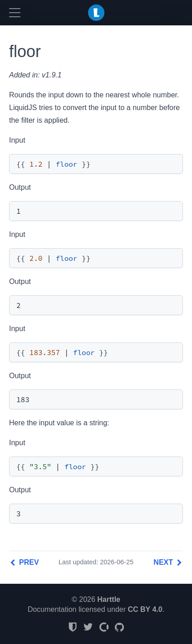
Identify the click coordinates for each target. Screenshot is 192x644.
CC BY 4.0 (145, 609)
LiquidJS (96, 13)
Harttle (109, 599)
